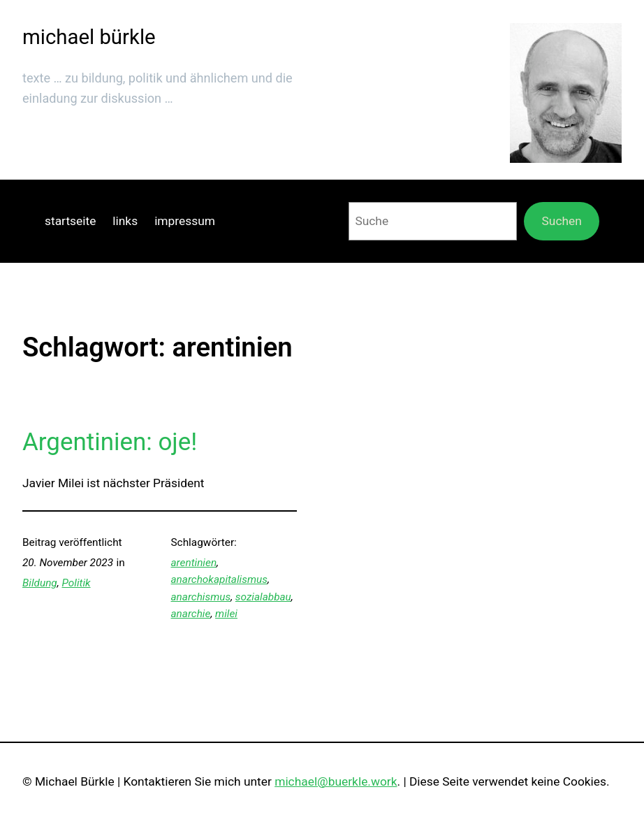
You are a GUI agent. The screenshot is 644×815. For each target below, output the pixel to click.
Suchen (562, 221)
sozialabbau (263, 597)
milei (226, 614)
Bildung (40, 583)
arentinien (194, 563)
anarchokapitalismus (219, 579)
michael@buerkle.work (336, 781)
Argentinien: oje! (110, 442)
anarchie (191, 614)
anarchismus (201, 597)
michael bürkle (89, 37)
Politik (76, 583)
